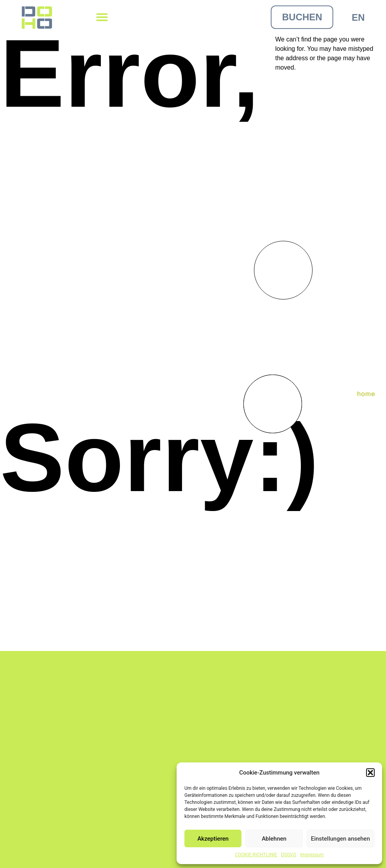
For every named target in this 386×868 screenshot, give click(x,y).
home (366, 394)
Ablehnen (274, 839)
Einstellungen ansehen (340, 839)
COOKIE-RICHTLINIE (256, 855)
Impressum (312, 855)
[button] (370, 773)
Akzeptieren (213, 839)
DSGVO (289, 855)
